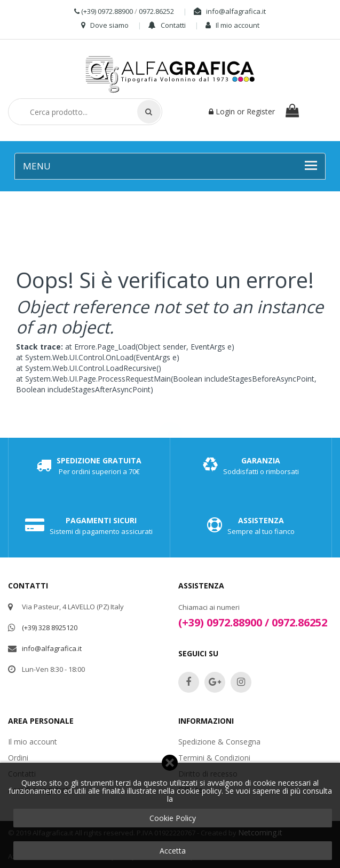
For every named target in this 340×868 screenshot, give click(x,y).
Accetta (173, 851)
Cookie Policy (173, 818)
